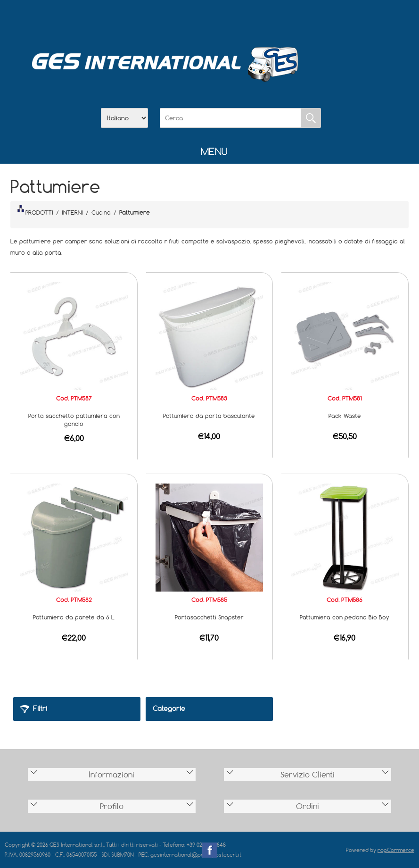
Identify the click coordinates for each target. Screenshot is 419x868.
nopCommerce (396, 850)
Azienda (185, 19)
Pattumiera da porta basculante (209, 416)
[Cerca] (230, 118)
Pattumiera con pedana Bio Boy (345, 617)
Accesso (259, 19)
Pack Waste (345, 416)
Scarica (210, 19)
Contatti (234, 19)
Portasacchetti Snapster (209, 617)
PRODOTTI (35, 210)
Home (161, 19)
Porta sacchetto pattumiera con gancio (74, 420)
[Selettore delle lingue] (124, 118)
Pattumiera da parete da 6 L (74, 617)
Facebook (210, 850)
